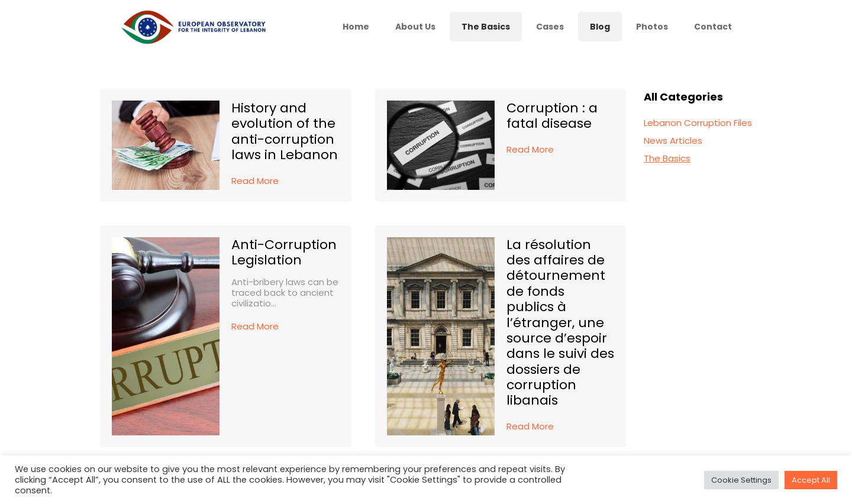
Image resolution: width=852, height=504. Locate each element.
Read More (255, 181)
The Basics (667, 158)
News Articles (673, 140)
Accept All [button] (811, 480)
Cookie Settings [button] (741, 480)
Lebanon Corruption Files (698, 123)
